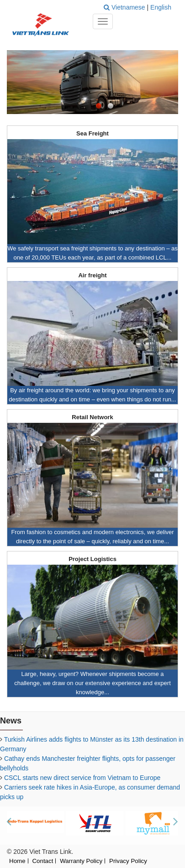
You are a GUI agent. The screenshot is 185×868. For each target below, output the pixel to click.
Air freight (92, 275)
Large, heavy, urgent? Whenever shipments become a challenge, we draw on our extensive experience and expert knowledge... (92, 683)
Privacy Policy (128, 861)
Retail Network (92, 417)
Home (17, 861)
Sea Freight (92, 134)
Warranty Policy (81, 861)
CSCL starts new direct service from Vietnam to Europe (82, 778)
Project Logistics (92, 559)
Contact (42, 861)
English (161, 7)
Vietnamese (129, 7)
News (11, 721)
